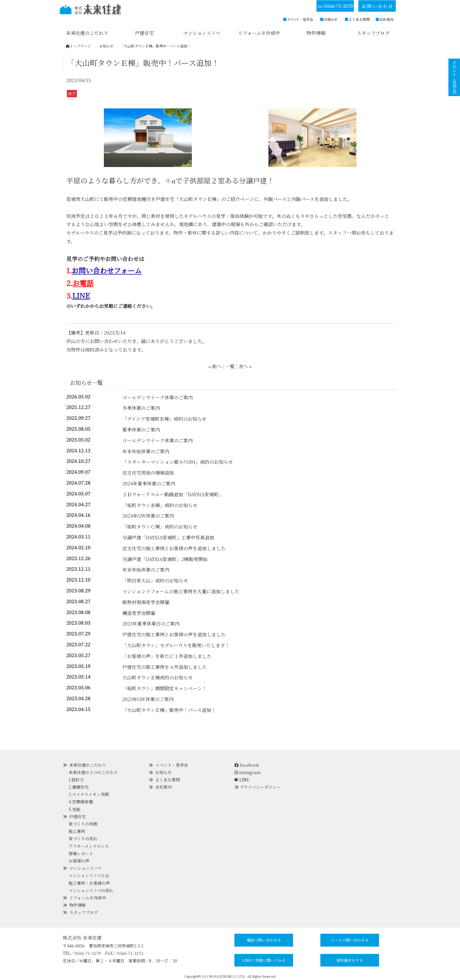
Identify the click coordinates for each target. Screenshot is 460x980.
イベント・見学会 (172, 765)
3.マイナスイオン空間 (89, 794)
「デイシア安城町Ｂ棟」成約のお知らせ (164, 419)
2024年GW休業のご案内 (148, 516)
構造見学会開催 (139, 613)
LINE (81, 295)
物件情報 (77, 905)
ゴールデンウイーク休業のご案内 (158, 397)
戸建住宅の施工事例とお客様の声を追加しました (174, 634)
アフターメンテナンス (89, 846)
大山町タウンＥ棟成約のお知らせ (158, 678)
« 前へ (215, 366)
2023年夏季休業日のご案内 (151, 624)
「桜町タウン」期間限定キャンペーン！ (165, 688)
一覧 (230, 366)
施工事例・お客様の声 (89, 883)
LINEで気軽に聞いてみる (264, 960)
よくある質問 (168, 780)
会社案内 (163, 787)
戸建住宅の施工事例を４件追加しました (165, 667)
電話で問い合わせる (264, 940)
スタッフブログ (84, 912)
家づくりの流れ (83, 838)
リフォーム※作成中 (88, 898)
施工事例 (77, 831)
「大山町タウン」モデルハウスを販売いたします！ (176, 645)
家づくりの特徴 (83, 824)
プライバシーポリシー (260, 787)
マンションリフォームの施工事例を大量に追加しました (181, 591)
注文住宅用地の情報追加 (148, 473)
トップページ (78, 46)
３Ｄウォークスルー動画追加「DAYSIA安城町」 (173, 494)
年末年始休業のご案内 (146, 451)
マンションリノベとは (89, 875)
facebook (247, 765)
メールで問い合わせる (350, 940)
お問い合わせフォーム (107, 270)
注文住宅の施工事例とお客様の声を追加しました (174, 548)
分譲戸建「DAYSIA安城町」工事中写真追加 (168, 537)
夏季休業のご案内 (141, 430)
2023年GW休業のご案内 (148, 699)
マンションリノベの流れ (91, 890)
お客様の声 (79, 861)
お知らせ (163, 772)
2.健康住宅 (79, 787)
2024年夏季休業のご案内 (149, 484)
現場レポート (81, 853)
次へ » (245, 366)
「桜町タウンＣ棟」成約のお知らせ (160, 527)
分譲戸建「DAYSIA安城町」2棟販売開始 (165, 559)
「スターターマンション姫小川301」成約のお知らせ (178, 462)
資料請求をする (350, 960)
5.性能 (75, 809)
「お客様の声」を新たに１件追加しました (167, 656)
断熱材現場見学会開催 (146, 602)
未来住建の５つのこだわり (93, 772)
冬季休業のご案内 (141, 408)
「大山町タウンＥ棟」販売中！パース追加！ (169, 710)
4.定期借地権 (81, 802)
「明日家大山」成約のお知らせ (155, 581)
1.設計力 (76, 780)
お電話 (83, 283)
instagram (248, 772)
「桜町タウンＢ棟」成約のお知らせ (160, 505)
